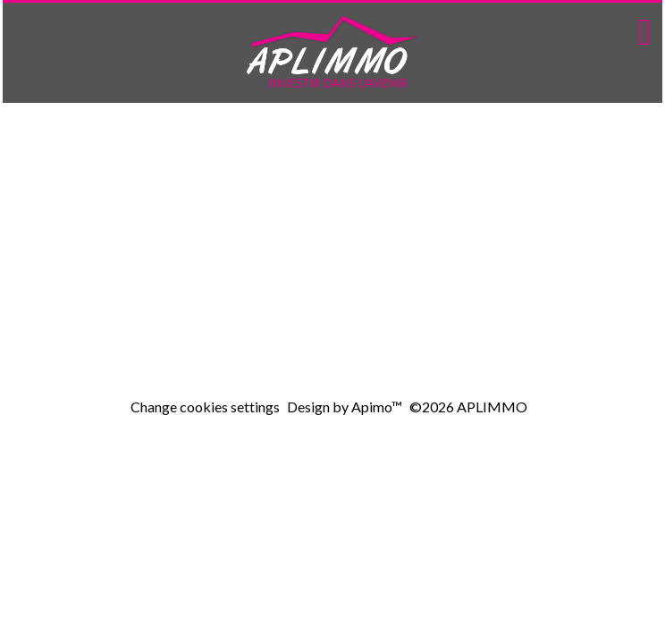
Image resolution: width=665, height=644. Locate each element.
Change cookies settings (205, 407)
